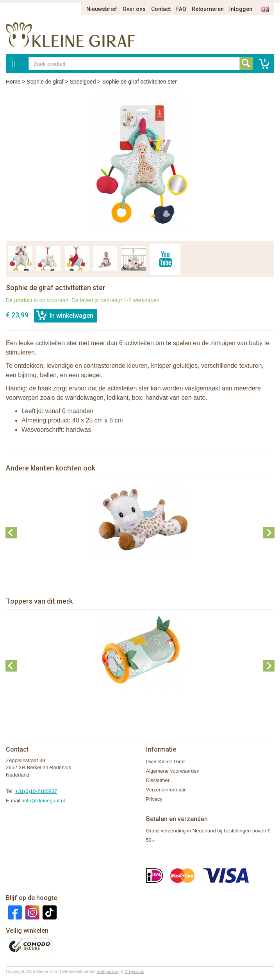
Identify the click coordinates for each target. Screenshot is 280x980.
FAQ (181, 9)
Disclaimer (158, 780)
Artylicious (134, 971)
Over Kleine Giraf (166, 762)
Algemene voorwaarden (173, 771)
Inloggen (241, 9)
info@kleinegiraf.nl (44, 801)
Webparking (108, 971)
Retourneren (208, 9)
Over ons (134, 9)
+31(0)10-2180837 (36, 791)
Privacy (154, 799)
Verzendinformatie (167, 790)
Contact (161, 9)
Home (13, 82)
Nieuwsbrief (102, 9)
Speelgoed (83, 82)
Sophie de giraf (45, 82)
